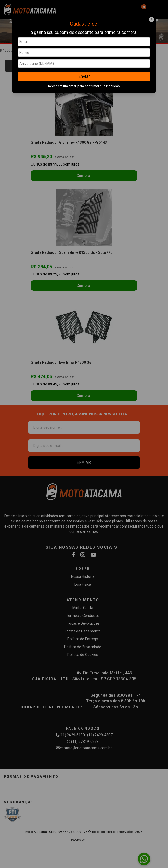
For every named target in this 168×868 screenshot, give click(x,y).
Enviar (84, 76)
